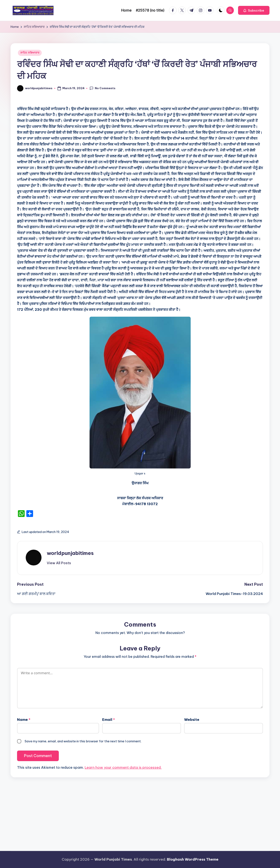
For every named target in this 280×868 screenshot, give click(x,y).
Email (109, 720)
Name (24, 720)
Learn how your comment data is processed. (123, 767)
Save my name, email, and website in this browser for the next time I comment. (83, 741)
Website (192, 720)
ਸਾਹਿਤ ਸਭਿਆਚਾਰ (30, 53)
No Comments (102, 88)
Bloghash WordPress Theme (193, 859)
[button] (254, 10)
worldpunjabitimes (70, 553)
